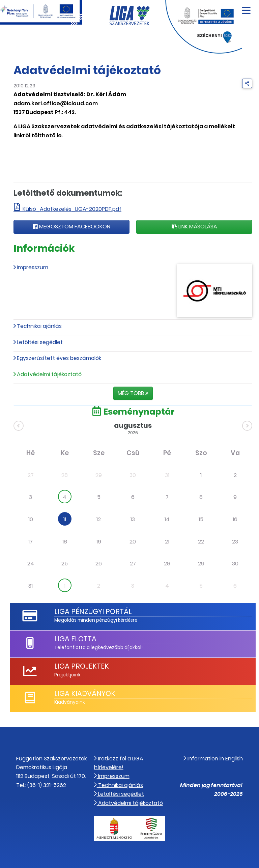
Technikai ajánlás (39, 326)
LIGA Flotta (75, 639)
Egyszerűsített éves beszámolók (59, 358)
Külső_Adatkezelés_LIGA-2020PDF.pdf (72, 209)
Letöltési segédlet (40, 342)
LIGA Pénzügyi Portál (93, 611)
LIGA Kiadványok (85, 693)
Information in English (213, 759)
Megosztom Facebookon (72, 227)
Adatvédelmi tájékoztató (128, 803)
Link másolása (194, 227)
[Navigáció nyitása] (246, 8)
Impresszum (33, 267)
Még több (133, 393)
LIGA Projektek (82, 666)
